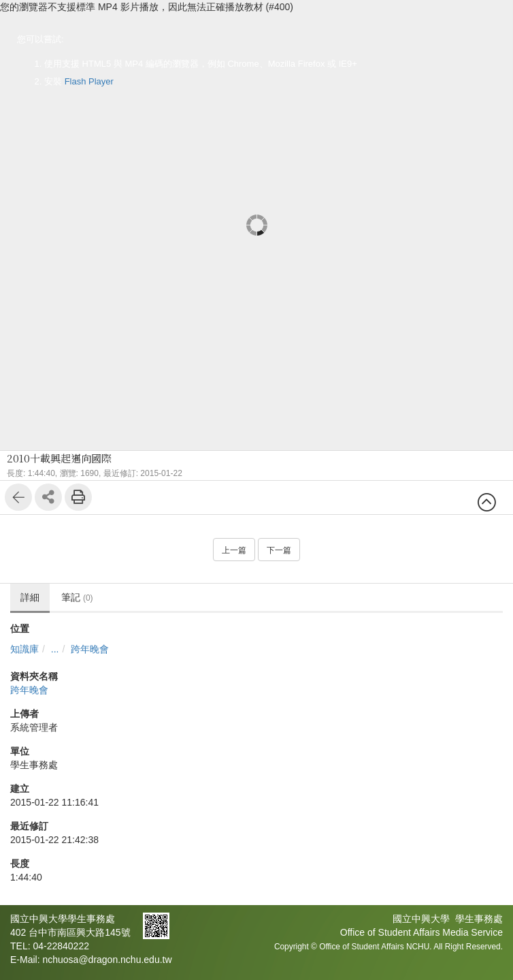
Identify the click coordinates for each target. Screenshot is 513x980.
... (55, 649)
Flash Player (89, 81)
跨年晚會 (90, 649)
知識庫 (24, 649)
